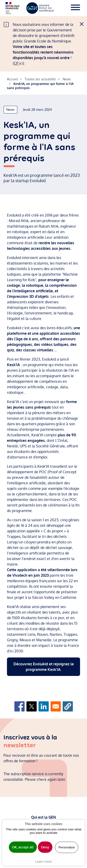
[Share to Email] (56, 706)
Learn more (44, 862)
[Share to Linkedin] (44, 706)
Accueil (12, 79)
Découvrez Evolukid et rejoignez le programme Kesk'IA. (44, 667)
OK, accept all (23, 847)
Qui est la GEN (43, 817)
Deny (45, 847)
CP (17, 63)
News (67, 79)
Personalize (67, 847)
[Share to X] (32, 706)
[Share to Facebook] (19, 706)
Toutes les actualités (40, 79)
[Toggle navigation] (75, 8)
